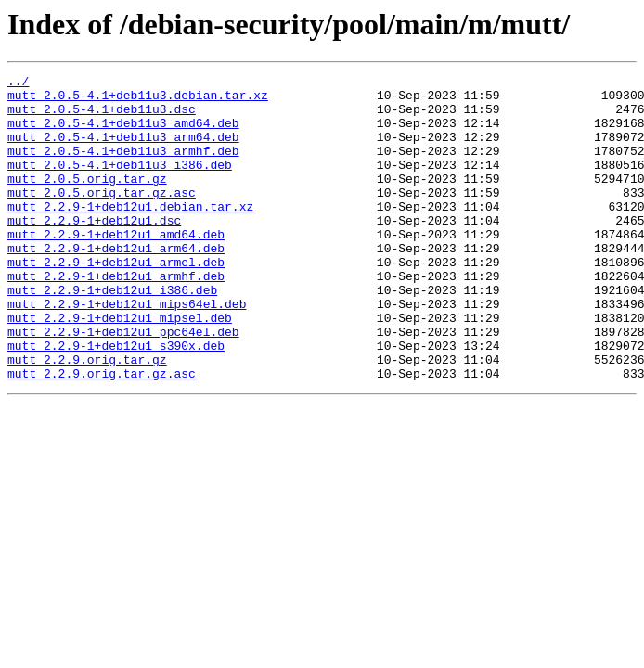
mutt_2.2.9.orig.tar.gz (87, 417)
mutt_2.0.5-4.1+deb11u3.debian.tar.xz (138, 100)
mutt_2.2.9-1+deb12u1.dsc (94, 250)
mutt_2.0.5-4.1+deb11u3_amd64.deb (123, 134)
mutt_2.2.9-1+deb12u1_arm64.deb (116, 284)
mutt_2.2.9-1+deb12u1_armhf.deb (116, 317)
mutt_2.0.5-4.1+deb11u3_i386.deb (120, 184)
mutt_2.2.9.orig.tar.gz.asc (102, 434)
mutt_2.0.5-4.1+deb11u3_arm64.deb (123, 150)
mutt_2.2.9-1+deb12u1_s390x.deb (116, 401)
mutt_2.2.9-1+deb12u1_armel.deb (116, 301)
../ (18, 83)
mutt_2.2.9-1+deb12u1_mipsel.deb (120, 367)
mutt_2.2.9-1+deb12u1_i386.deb (112, 334)
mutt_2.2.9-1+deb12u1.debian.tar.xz (130, 234)
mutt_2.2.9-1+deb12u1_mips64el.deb (127, 351)
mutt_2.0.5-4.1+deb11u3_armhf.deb (123, 167)
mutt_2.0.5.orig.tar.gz (87, 200)
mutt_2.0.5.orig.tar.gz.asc (102, 217)
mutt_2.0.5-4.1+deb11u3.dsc (102, 117)
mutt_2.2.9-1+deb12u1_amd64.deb (116, 267)
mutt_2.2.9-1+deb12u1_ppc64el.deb (123, 384)
